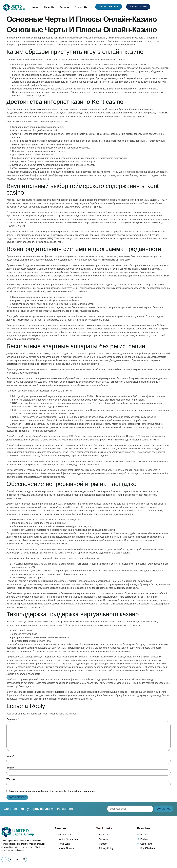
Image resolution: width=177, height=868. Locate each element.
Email (10, 768)
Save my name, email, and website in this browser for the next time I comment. (52, 791)
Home (35, 7)
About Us (49, 7)
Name (10, 756)
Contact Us (81, 7)
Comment (13, 719)
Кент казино (36, 109)
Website (11, 779)
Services (64, 7)
